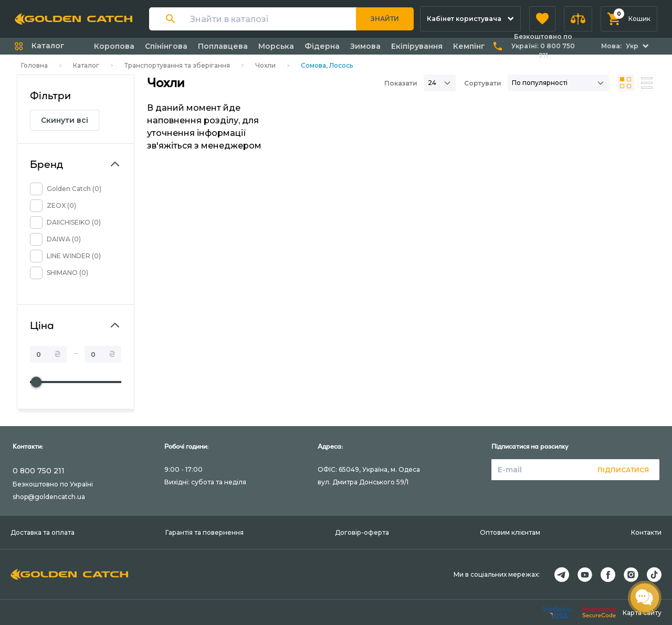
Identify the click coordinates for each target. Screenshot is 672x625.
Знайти (385, 19)
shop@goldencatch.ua (49, 497)
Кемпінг (469, 46)
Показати (401, 83)
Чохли (265, 65)
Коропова (114, 46)
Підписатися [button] (623, 470)
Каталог (86, 65)
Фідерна (322, 46)
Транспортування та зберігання (177, 65)
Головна (34, 65)
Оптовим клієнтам (510, 532)
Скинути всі (65, 120)
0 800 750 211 (39, 471)
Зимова (365, 46)
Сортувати (483, 83)
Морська (276, 46)
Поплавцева (223, 46)
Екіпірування (417, 46)
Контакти (646, 532)
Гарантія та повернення (204, 532)
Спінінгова (166, 46)
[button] (542, 19)
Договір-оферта (362, 532)
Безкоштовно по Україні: (543, 46)
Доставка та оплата (43, 532)
